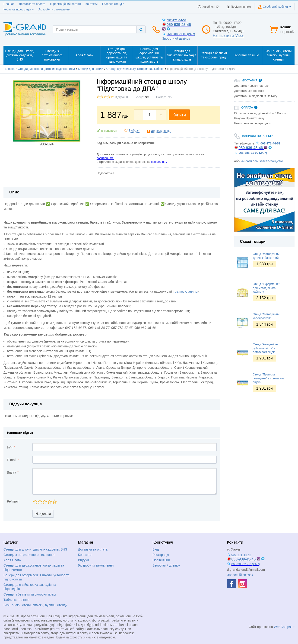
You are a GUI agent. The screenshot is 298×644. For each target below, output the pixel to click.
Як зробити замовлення (54, 10)
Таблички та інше (16, 600)
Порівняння (161, 560)
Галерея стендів (113, 4)
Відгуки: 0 (121, 97)
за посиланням (186, 292)
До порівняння (161, 131)
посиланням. (105, 158)
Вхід (156, 549)
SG (147, 97)
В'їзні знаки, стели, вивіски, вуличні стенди (35, 605)
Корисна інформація (19, 10)
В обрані (134, 131)
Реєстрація (161, 555)
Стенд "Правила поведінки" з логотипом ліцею (268, 378)
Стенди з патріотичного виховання (29, 555)
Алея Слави (13, 560)
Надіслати (43, 514)
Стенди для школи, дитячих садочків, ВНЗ (46, 69)
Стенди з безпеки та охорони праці (30, 594)
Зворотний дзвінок (176, 38)
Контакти (92, 4)
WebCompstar (284, 627)
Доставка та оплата (32, 4)
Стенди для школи (91, 69)
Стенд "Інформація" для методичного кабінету (266, 288)
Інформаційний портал (65, 4)
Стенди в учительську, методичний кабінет (135, 69)
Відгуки (84, 560)
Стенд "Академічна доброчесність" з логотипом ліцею (266, 348)
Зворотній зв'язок (240, 575)
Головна (9, 69)
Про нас (9, 4)
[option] (265, 200)
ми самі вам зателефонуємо (262, 161)
